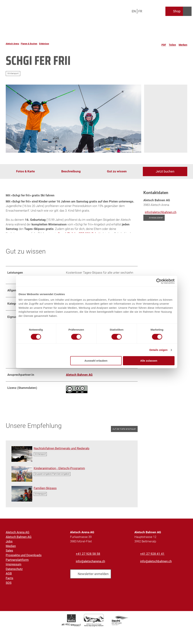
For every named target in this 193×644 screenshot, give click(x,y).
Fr (140, 11)
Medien (11, 549)
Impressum (14, 567)
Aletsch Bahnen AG (19, 540)
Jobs (9, 545)
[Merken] (183, 44)
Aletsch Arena (12, 44)
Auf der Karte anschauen (124, 432)
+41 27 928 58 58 (88, 557)
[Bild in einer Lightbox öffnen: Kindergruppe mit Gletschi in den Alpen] (22, 477)
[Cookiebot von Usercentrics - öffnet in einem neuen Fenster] (159, 281)
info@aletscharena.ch (90, 564)
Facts (9, 581)
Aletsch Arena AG (18, 535)
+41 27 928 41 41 (152, 557)
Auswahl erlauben (96, 361)
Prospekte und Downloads (24, 558)
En (134, 11)
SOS (9, 586)
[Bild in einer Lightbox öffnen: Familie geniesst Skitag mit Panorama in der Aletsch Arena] (22, 497)
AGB (9, 577)
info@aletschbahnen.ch (156, 564)
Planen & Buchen (29, 44)
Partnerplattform (17, 563)
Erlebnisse (44, 44)
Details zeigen (159, 350)
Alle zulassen (149, 361)
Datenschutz (14, 572)
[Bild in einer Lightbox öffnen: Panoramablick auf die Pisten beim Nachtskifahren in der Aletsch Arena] (22, 457)
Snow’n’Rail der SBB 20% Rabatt (79, 233)
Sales (9, 554)
